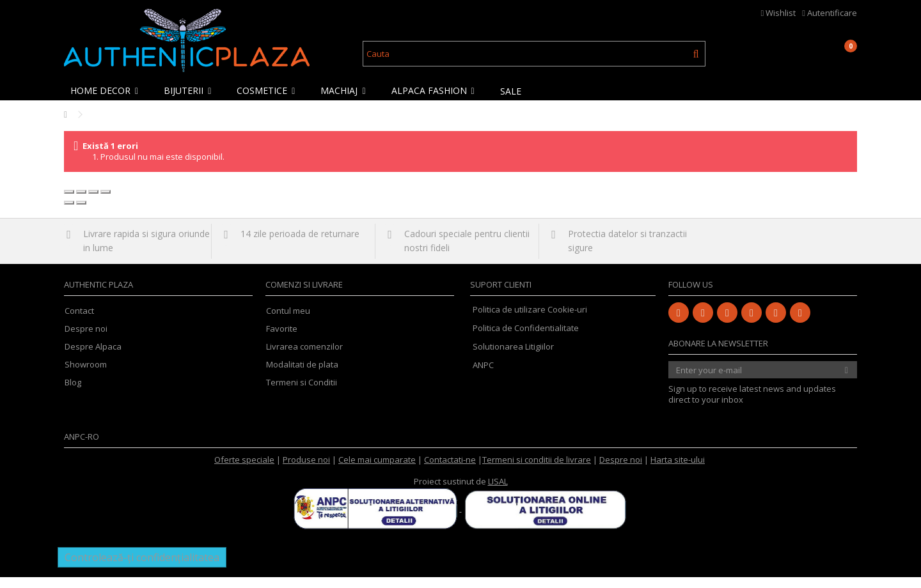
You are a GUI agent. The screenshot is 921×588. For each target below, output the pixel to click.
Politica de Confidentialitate (526, 339)
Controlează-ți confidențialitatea (142, 568)
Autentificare (830, 13)
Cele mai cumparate (377, 470)
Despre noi (86, 340)
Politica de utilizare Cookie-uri (530, 320)
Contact (79, 322)
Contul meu (288, 322)
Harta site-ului (678, 470)
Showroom (86, 375)
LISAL (498, 492)
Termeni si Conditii (302, 393)
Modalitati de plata (302, 375)
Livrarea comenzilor (304, 358)
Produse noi (306, 470)
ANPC (483, 376)
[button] (107, 91)
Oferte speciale (244, 470)
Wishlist (779, 13)
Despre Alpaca (93, 358)
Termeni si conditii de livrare (537, 470)
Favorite (282, 340)
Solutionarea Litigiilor (513, 357)
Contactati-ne (450, 470)
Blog (73, 393)
